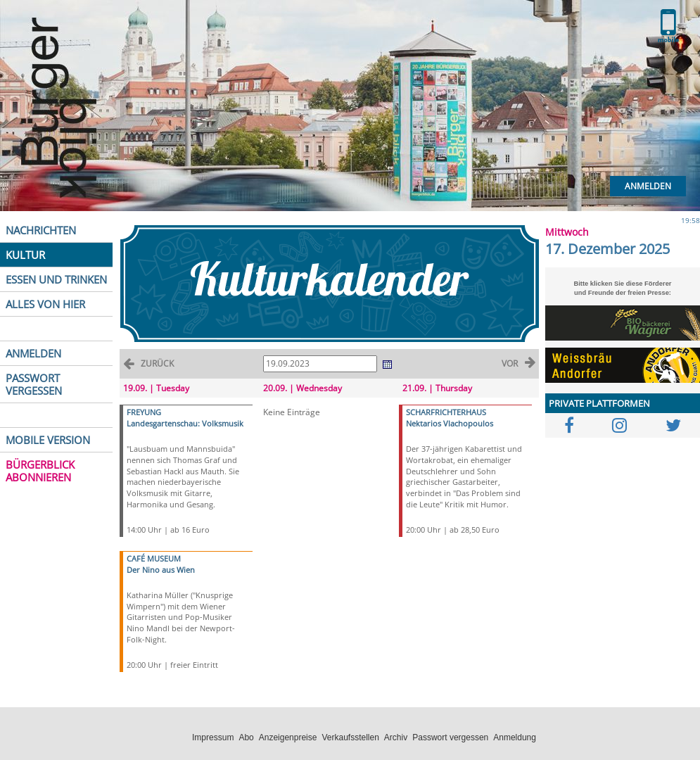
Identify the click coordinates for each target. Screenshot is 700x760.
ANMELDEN (33, 353)
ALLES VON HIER (45, 304)
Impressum (213, 737)
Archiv (396, 737)
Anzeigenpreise (288, 737)
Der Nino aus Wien (161, 570)
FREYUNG (144, 412)
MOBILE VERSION (48, 440)
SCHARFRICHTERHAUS (446, 412)
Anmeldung (515, 737)
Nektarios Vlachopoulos (450, 423)
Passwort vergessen (450, 737)
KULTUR (25, 255)
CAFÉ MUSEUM (154, 558)
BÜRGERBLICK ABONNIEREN (40, 471)
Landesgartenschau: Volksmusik (185, 423)
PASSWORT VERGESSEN (34, 384)
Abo (246, 737)
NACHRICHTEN (41, 230)
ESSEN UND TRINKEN (56, 279)
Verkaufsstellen (350, 737)
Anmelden (648, 186)
